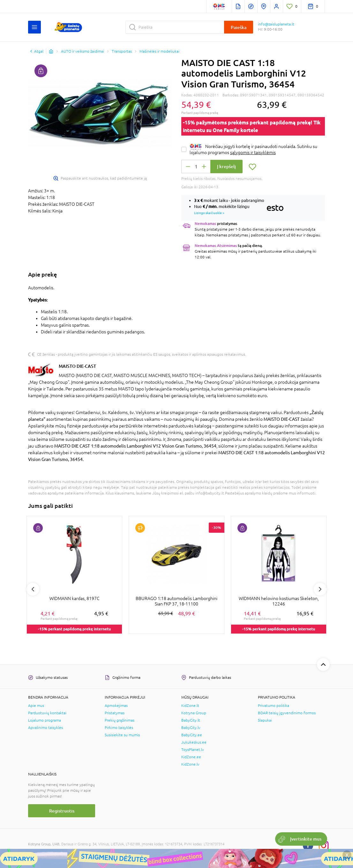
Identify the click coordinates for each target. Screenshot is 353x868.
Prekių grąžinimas (120, 720)
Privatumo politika (274, 706)
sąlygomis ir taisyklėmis (253, 152)
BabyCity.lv (191, 728)
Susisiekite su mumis (122, 735)
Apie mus (36, 706)
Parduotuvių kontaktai (47, 713)
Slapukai (265, 720)
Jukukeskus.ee (194, 742)
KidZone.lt (190, 706)
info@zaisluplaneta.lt (276, 24)
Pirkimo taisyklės (119, 728)
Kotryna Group (194, 713)
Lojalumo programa (45, 720)
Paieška (239, 27)
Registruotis (62, 811)
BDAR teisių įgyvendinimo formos (287, 713)
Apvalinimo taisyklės (45, 728)
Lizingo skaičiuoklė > (209, 213)
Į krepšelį (226, 166)
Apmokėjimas (116, 706)
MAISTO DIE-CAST (77, 366)
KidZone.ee (191, 757)
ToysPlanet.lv (193, 750)
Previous (33, 589)
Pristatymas (115, 713)
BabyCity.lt (191, 720)
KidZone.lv (190, 764)
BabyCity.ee (192, 735)
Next (320, 589)
